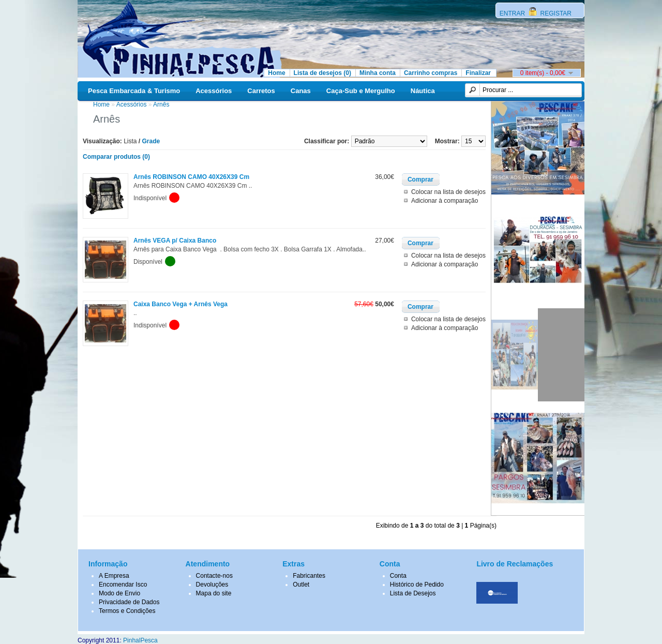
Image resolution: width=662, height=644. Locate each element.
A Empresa (114, 576)
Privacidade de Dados (129, 602)
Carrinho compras (431, 73)
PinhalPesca (140, 640)
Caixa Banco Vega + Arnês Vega (180, 304)
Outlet (301, 585)
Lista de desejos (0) (322, 73)
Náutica (423, 91)
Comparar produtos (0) (116, 157)
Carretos (261, 91)
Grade (151, 141)
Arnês (161, 104)
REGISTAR (555, 13)
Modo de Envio (119, 593)
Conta (398, 576)
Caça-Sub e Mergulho (361, 91)
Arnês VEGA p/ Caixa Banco (175, 241)
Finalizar (478, 73)
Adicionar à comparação (445, 201)
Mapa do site (214, 593)
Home (276, 73)
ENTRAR (513, 13)
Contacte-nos (214, 576)
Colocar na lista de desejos (448, 192)
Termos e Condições (127, 611)
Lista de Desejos (413, 593)
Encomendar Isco (123, 585)
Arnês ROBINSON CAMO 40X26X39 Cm (191, 177)
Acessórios (214, 91)
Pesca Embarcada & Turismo (134, 91)
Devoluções (212, 585)
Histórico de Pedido (417, 585)
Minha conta (378, 73)
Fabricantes (309, 576)
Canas (301, 91)
